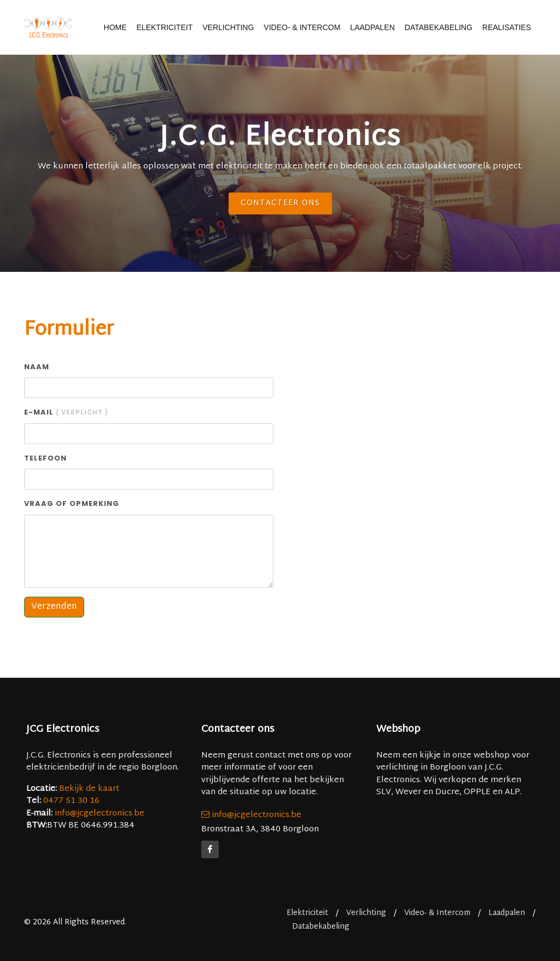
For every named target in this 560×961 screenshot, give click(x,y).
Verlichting (228, 27)
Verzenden (54, 607)
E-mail (66, 412)
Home (115, 27)
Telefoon (45, 458)
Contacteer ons (280, 203)
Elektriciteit (165, 27)
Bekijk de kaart (88, 789)
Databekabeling (439, 27)
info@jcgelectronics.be (100, 814)
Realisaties (507, 27)
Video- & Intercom (302, 27)
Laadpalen (372, 27)
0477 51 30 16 (71, 801)
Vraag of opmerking (72, 503)
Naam (37, 367)
